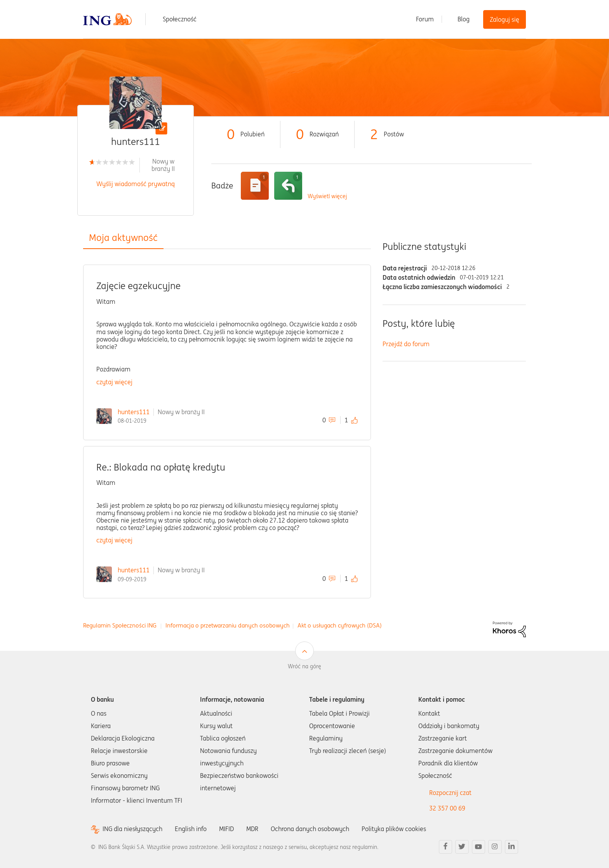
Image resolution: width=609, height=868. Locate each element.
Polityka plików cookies (394, 829)
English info (191, 829)
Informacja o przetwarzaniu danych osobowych (228, 625)
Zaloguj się (505, 19)
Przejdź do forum (406, 344)
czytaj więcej (114, 382)
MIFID (226, 829)
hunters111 (134, 412)
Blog (464, 19)
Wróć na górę (304, 666)
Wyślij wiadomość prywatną (136, 184)
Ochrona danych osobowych (310, 829)
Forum (425, 19)
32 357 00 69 (447, 808)
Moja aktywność (123, 238)
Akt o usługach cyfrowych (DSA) (340, 625)
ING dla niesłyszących (132, 829)
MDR (252, 829)
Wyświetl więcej (327, 196)
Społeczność (180, 19)
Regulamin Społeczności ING (120, 625)
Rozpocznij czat (450, 793)
